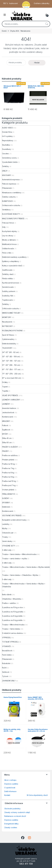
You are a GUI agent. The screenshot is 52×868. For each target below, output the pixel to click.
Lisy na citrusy (8, 236)
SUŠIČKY (6, 498)
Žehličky (5, 166)
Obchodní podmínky (12, 809)
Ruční (4, 668)
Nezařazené (7, 322)
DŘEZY (5, 171)
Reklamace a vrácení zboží (15, 816)
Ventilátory (6, 210)
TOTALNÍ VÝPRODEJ (10, 642)
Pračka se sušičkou (10, 455)
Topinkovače (7, 300)
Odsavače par (8, 533)
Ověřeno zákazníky (42, 3)
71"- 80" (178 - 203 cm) (11, 374)
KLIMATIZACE (7, 201)
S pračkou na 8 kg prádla (12, 616)
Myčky (5, 528)
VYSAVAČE (6, 646)
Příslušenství (7, 188)
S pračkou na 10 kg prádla (13, 612)
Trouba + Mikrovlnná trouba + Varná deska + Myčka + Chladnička (24, 585)
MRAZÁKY (6, 421)
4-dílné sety (7, 563)
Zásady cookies (11, 827)
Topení (5, 387)
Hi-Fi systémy (7, 136)
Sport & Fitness (8, 335)
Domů (4, 31)
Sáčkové (6, 672)
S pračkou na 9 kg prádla (12, 620)
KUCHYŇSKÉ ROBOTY (11, 214)
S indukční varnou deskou (12, 633)
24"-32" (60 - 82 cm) (11, 352)
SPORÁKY (6, 503)
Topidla (5, 391)
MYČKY (5, 434)
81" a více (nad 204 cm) (12, 378)
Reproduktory (8, 141)
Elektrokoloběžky (9, 344)
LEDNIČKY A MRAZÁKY (11, 400)
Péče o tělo (7, 253)
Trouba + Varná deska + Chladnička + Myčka (20, 575)
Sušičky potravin (9, 291)
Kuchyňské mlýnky (10, 231)
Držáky (5, 382)
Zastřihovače (7, 270)
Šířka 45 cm (7, 438)
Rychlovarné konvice (11, 283)
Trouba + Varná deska (11, 629)
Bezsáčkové (7, 651)
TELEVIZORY (7, 348)
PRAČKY (5, 451)
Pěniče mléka (7, 279)
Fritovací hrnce (8, 223)
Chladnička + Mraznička (12, 599)
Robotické (6, 663)
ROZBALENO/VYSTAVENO (12, 331)
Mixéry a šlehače (9, 240)
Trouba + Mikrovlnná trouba (13, 625)
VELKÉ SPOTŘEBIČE (10, 395)
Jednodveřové (8, 412)
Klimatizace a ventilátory (12, 193)
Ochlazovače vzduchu (11, 205)
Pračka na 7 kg (8, 468)
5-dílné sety (7, 579)
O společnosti (10, 788)
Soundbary (7, 149)
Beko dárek (7, 594)
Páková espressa (9, 184)
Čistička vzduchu (9, 197)
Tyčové (5, 676)
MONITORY (7, 317)
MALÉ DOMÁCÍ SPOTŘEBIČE (13, 219)
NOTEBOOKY (7, 326)
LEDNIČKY (6, 404)
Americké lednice (9, 408)
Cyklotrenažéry (8, 339)
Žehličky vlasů (8, 274)
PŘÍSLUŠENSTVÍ (8, 494)
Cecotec (6, 154)
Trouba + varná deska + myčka (15, 559)
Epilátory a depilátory (11, 261)
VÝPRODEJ (7, 638)
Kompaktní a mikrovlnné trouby (14, 520)
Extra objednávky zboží (37, 795)
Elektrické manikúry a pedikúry (14, 257)
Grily (4, 227)
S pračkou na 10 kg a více (12, 607)
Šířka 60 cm (7, 442)
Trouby (5, 537)
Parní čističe (7, 655)
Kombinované (7, 417)
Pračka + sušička (9, 603)
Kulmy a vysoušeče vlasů (12, 266)
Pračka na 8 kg (8, 473)
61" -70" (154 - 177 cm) (11, 369)
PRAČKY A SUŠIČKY (10, 447)
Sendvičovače (8, 287)
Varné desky (7, 541)
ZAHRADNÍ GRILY (9, 681)
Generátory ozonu (9, 158)
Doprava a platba (11, 784)
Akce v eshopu (10, 780)
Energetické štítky (11, 824)
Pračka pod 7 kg (9, 485)
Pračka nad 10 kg (9, 481)
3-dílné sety (7, 550)
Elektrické (6, 507)
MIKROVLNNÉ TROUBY (11, 313)
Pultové (5, 425)
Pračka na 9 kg (8, 477)
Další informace (10, 791)
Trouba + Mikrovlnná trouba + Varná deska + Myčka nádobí (26, 567)
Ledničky (6, 524)
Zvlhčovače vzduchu (10, 308)
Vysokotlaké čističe (10, 162)
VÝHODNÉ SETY (9, 546)
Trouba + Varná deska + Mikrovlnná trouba (19, 554)
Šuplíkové (6, 430)
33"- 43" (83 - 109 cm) (11, 357)
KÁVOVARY (7, 175)
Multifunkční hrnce (9, 244)
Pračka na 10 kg (8, 464)
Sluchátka (6, 145)
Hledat (46, 24)
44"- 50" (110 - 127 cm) (11, 361)
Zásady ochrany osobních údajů (17, 812)
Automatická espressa (11, 180)
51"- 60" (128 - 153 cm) (11, 365)
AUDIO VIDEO (7, 128)
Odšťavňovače (8, 249)
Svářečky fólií (7, 296)
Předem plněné (8, 460)
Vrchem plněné (8, 490)
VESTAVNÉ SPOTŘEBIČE (12, 515)
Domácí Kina (7, 132)
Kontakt (7, 795)
